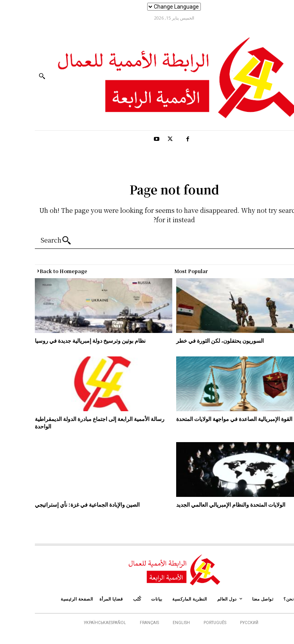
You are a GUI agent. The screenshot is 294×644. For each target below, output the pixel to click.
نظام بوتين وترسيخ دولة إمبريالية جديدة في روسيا (64, 340)
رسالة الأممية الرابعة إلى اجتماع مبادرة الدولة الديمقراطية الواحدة (73, 423)
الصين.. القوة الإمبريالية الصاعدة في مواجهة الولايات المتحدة (217, 419)
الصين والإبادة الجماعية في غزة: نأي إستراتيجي (60, 504)
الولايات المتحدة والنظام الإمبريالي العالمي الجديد (204, 504)
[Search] (31, 241)
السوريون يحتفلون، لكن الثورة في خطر (193, 340)
